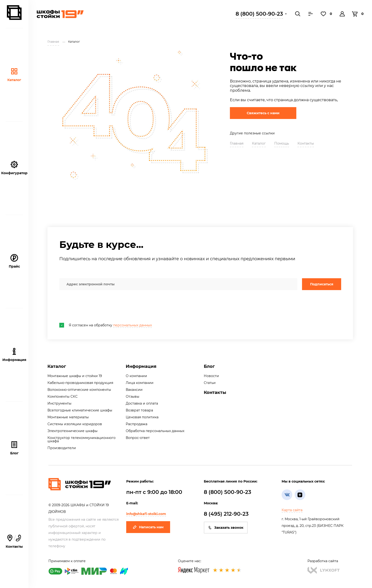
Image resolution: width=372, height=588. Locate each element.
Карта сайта (292, 510)
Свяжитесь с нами (263, 113)
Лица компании (140, 383)
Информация (141, 366)
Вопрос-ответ (138, 438)
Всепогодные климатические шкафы (80, 410)
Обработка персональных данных (155, 431)
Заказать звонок (226, 528)
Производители (62, 448)
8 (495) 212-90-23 (226, 514)
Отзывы (133, 397)
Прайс (14, 261)
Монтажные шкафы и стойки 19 (75, 376)
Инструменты (59, 403)
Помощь (282, 143)
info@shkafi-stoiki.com (146, 514)
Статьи (210, 383)
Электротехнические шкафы (72, 431)
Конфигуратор (14, 168)
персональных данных (133, 325)
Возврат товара (139, 410)
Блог (14, 448)
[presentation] (95, 306)
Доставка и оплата (142, 403)
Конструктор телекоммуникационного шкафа (81, 439)
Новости (211, 376)
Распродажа (137, 424)
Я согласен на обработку (106, 325)
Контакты (14, 541)
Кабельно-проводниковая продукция (80, 383)
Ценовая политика (142, 417)
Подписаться (322, 284)
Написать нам (148, 527)
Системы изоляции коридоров (75, 424)
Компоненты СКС (63, 397)
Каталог (14, 75)
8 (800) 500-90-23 (259, 14)
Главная (237, 143)
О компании (136, 376)
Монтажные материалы (68, 417)
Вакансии (134, 390)
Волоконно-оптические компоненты (79, 390)
